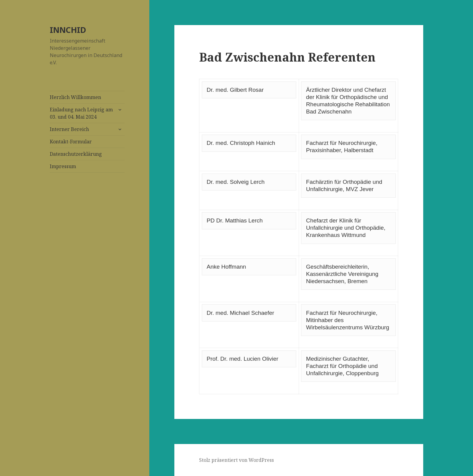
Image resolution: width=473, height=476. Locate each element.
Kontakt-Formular (71, 142)
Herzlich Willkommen (75, 97)
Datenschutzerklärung (76, 154)
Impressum (63, 166)
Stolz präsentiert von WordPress (237, 460)
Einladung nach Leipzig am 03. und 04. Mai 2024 (81, 113)
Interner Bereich (69, 129)
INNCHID (68, 30)
